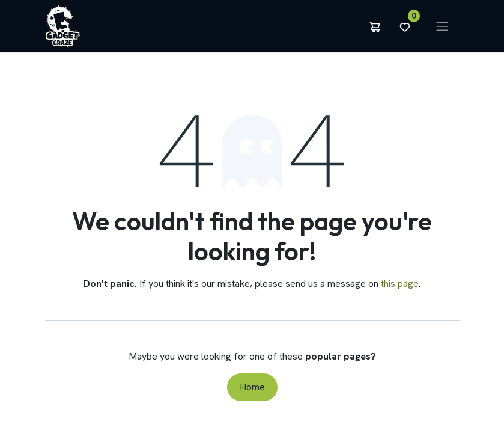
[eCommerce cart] (375, 26)
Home (252, 387)
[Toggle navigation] (442, 26)
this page (400, 284)
